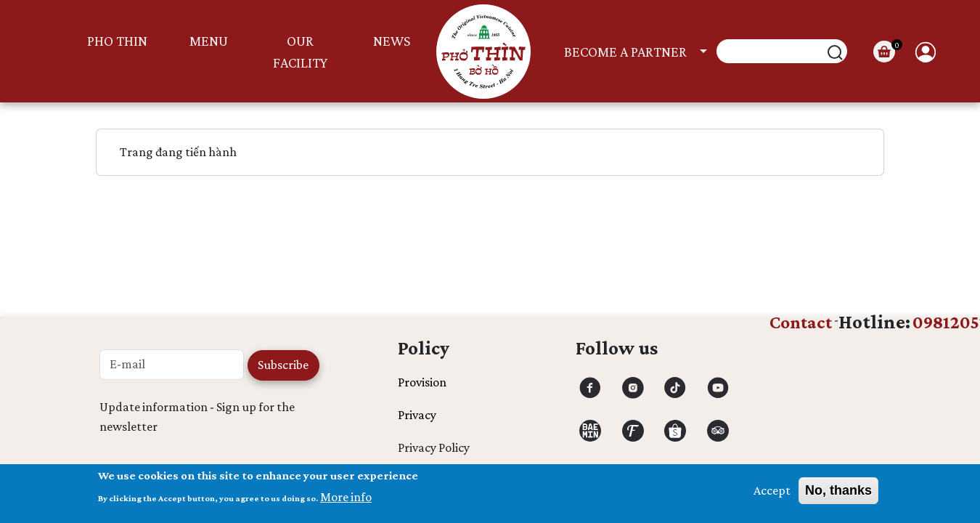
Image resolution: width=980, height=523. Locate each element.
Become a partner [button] (625, 52)
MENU (209, 41)
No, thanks (838, 495)
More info (346, 501)
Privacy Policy (434, 447)
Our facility (300, 52)
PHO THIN (117, 41)
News (392, 41)
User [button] (926, 52)
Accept (772, 495)
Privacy (417, 415)
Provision (422, 382)
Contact (801, 322)
